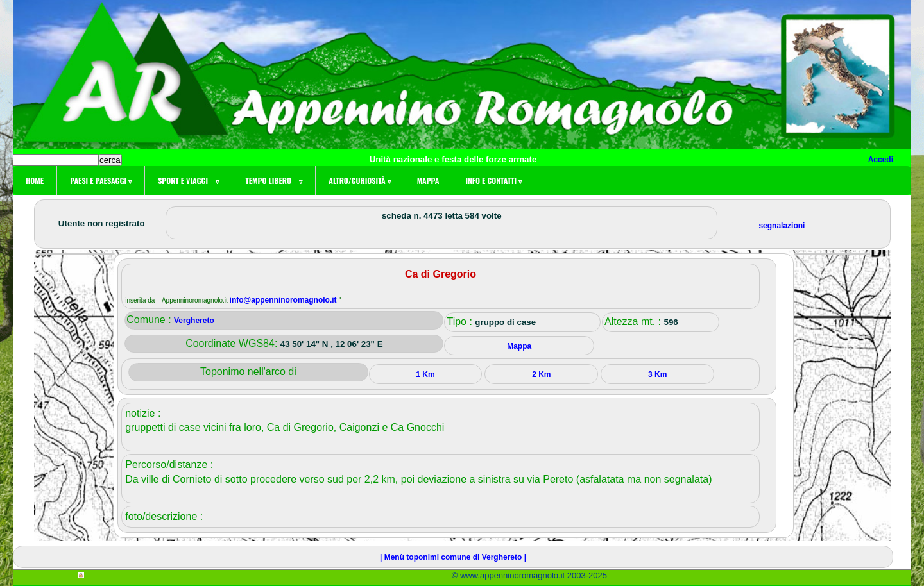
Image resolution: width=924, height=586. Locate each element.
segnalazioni (782, 226)
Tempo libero (274, 180)
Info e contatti (493, 180)
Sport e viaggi (188, 180)
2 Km (541, 374)
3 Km (657, 374)
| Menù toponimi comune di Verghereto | (453, 557)
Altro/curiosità (359, 180)
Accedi (881, 160)
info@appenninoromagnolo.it (284, 300)
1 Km (425, 374)
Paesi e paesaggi (101, 180)
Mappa (428, 180)
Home (35, 180)
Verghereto (194, 321)
